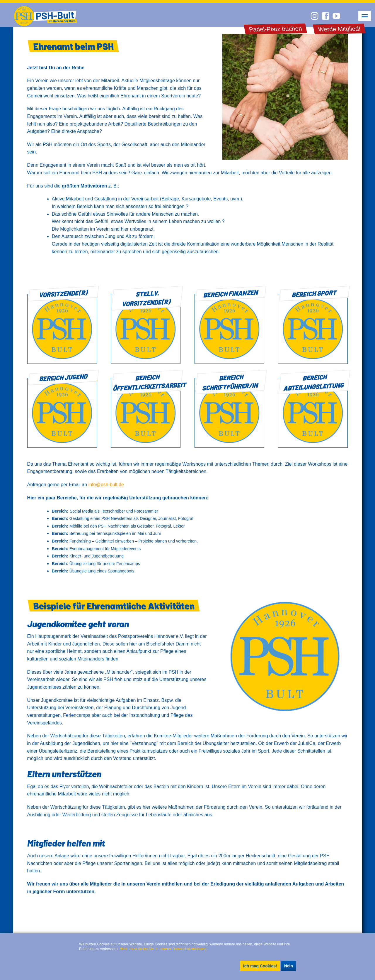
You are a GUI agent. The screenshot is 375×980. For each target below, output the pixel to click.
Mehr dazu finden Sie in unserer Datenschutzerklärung (163, 949)
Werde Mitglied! (339, 29)
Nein (289, 966)
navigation (365, 16)
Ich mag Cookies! (260, 966)
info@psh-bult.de (106, 485)
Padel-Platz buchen (275, 29)
